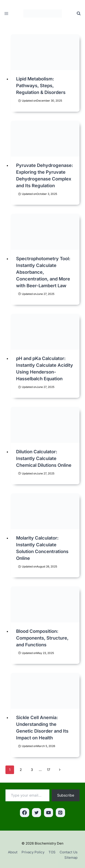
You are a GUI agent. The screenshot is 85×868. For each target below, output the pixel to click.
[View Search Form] (79, 14)
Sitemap (71, 858)
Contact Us (69, 852)
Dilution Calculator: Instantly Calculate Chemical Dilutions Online (44, 458)
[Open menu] (6, 13)
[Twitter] (37, 813)
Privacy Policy (33, 852)
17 (49, 770)
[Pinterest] (60, 813)
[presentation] (45, 52)
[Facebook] (25, 813)
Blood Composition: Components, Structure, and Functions (42, 638)
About (13, 852)
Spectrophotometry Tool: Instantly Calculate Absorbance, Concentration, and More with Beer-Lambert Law (43, 272)
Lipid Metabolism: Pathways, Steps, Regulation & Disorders (41, 86)
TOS (52, 852)
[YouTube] (49, 813)
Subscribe (66, 795)
